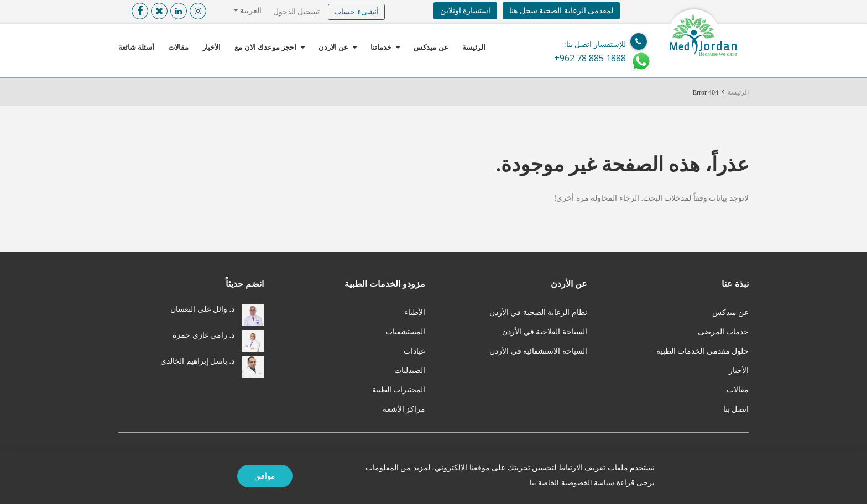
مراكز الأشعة (404, 409)
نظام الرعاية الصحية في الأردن (538, 313)
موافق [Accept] (265, 476)
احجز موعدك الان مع (265, 47)
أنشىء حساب (356, 12)
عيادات (414, 351)
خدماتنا (381, 47)
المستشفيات (405, 332)
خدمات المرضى (724, 332)
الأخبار (211, 47)
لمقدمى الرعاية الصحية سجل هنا (561, 11)
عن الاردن (333, 47)
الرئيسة (474, 47)
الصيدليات (410, 371)
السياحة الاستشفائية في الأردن (538, 351)
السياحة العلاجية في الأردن (545, 332)
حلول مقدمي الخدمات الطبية (703, 351)
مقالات (178, 47)
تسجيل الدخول (297, 12)
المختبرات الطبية (399, 390)
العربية (250, 11)
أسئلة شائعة (136, 47)
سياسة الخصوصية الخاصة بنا (570, 483)
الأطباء (415, 313)
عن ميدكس (431, 47)
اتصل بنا (736, 409)
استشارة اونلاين (466, 11)
